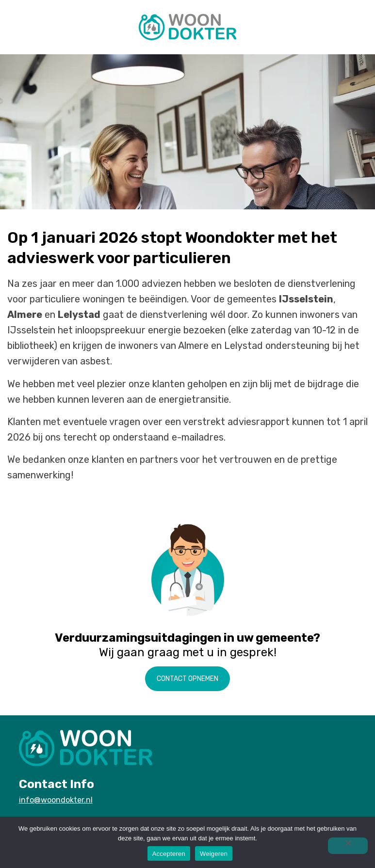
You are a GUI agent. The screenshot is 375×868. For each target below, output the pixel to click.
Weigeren (214, 854)
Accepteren (169, 854)
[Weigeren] (348, 846)
